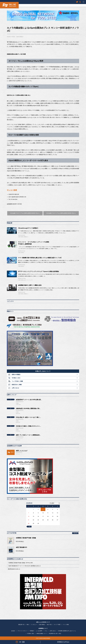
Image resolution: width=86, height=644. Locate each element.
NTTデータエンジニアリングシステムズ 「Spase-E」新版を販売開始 (39, 271)
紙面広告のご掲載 (17, 385)
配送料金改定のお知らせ (14, 569)
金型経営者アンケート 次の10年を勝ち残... (29, 400)
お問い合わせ (15, 388)
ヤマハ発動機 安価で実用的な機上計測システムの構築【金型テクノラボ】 (40, 258)
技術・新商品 (20, 37)
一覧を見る (75, 533)
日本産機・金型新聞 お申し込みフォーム (67, 631)
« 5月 (29, 527)
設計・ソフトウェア (28, 280)
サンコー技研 (12, 190)
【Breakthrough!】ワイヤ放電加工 (28, 228)
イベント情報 (66, 625)
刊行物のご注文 (16, 378)
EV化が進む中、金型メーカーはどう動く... (28, 417)
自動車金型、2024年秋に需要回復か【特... (28, 409)
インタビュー (34, 625)
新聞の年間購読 (16, 375)
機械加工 (26, 237)
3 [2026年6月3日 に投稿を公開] (43, 509)
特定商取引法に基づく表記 (55, 634)
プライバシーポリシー (23, 631)
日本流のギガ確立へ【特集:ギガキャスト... (28, 426)
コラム (18, 454)
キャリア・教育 (57, 625)
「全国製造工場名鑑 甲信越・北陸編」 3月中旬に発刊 (20, 563)
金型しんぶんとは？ (22, 451)
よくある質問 (39, 631)
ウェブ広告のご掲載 (17, 381)
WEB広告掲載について (42, 634)
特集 (28, 625)
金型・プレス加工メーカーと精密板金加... (28, 435)
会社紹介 (13, 631)
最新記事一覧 (21, 625)
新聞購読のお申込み (63, 642)
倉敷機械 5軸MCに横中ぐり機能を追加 (30, 285)
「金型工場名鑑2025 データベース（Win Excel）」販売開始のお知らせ (24, 566)
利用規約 (32, 631)
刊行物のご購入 (31, 634)
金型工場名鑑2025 (21, 547)
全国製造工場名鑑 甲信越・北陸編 (26, 538)
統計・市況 (49, 625)
